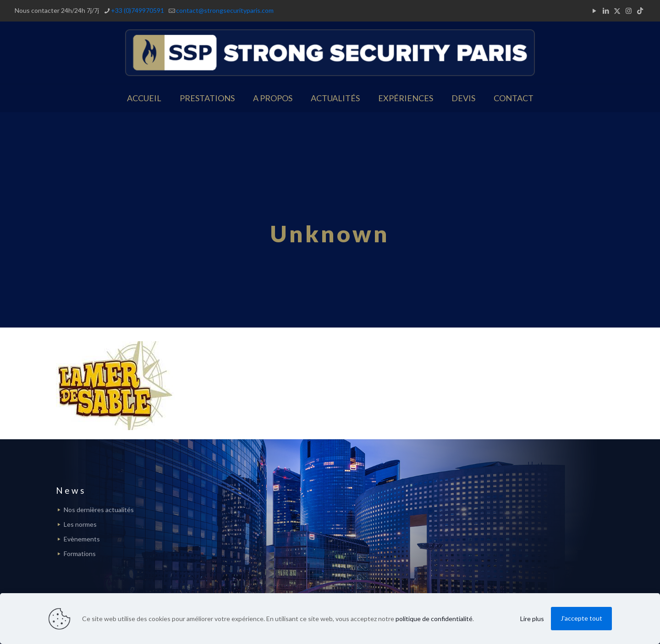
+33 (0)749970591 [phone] (137, 10)
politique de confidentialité (434, 619)
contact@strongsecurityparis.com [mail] (225, 10)
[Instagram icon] (629, 11)
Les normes (80, 524)
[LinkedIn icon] (606, 11)
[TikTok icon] (640, 11)
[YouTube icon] (594, 11)
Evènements (82, 539)
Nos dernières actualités (99, 510)
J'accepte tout (581, 618)
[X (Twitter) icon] (617, 11)
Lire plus (532, 619)
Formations (80, 554)
